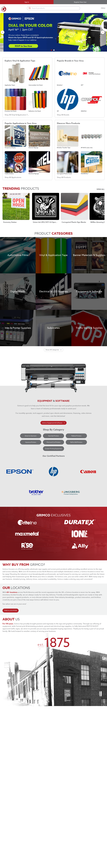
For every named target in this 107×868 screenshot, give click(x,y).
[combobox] (53, 8)
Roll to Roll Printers (76, 479)
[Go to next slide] (103, 32)
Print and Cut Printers (54, 479)
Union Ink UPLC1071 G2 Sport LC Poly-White (45, 222)
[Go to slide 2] (54, 50)
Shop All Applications (13, 177)
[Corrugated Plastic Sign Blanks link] (74, 206)
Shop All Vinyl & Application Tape (17, 115)
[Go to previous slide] (3, 32)
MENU (103, 8)
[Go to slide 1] (51, 50)
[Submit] (30, 8)
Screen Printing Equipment (54, 485)
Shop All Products (64, 177)
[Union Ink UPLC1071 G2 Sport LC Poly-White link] (46, 206)
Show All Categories (54, 386)
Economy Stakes (10, 222)
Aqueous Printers (31, 479)
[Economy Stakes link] (16, 206)
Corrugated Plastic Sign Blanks (74, 222)
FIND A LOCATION (11, 647)
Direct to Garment (31, 472)
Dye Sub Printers (54, 472)
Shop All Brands (63, 115)
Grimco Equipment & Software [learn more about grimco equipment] (53, 459)
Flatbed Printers (76, 472)
